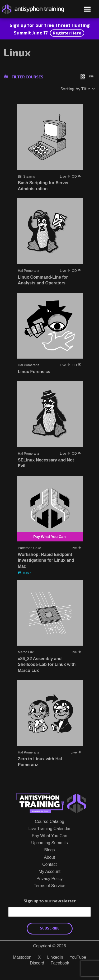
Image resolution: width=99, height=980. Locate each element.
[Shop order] (66, 89)
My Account (49, 871)
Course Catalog (49, 821)
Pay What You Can (49, 836)
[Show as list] (91, 76)
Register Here (67, 33)
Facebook (60, 963)
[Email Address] (49, 912)
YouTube (78, 957)
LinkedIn (55, 957)
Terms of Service (49, 886)
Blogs (49, 850)
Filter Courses (24, 77)
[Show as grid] (82, 76)
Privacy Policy (50, 879)
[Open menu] (87, 10)
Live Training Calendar (49, 829)
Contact (49, 864)
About (50, 857)
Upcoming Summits (49, 843)
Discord (37, 963)
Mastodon (22, 957)
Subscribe (50, 928)
